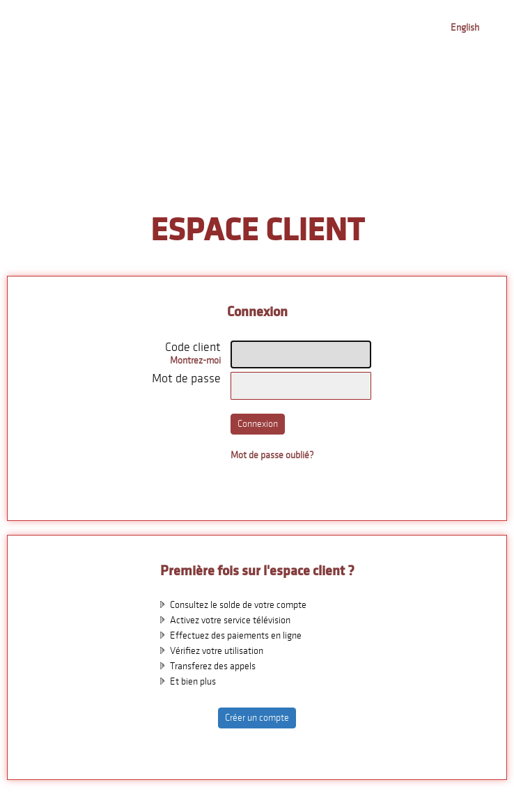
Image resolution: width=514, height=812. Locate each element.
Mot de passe (186, 378)
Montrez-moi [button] (195, 360)
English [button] (465, 28)
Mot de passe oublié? (272, 455)
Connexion (258, 424)
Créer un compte (257, 718)
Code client (193, 347)
